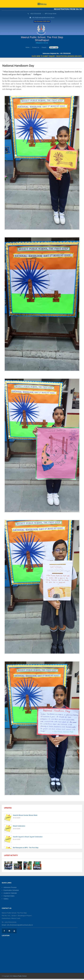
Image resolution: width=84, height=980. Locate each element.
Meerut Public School (20, 976)
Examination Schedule (11, 890)
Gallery (6, 899)
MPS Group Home (50, 14)
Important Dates (9, 896)
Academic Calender (10, 893)
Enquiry (44, 47)
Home (28, 47)
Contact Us (35, 47)
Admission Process (10, 887)
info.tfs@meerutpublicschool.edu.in (43, 18)
